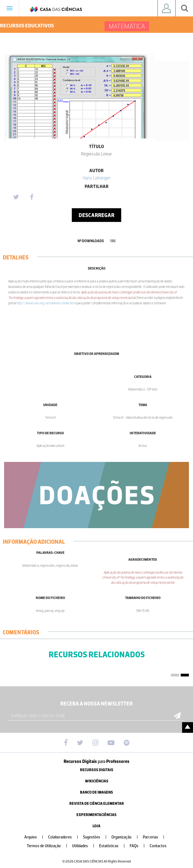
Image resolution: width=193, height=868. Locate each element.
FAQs (139, 846)
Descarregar (96, 215)
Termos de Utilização (49, 846)
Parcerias (156, 837)
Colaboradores (65, 837)
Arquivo (36, 837)
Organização (127, 837)
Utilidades (85, 846)
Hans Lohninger (96, 178)
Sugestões (97, 837)
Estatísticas (114, 846)
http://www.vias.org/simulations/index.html (46, 303)
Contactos (158, 846)
